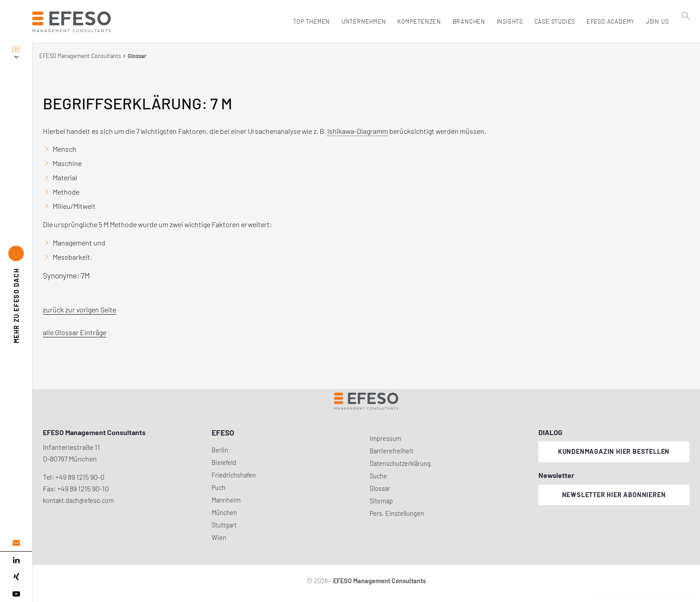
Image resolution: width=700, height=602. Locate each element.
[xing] (16, 577)
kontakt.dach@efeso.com (78, 500)
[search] (686, 41)
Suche (378, 476)
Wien (219, 538)
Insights (508, 21)
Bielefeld (224, 463)
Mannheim (226, 500)
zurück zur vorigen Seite (79, 309)
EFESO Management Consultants (80, 56)
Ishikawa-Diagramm (358, 131)
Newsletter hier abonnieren (614, 495)
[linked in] (16, 560)
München (224, 513)
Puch (219, 488)
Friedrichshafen (234, 475)
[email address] (16, 543)
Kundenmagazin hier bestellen (614, 451)
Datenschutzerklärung (400, 463)
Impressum (385, 438)
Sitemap (381, 501)
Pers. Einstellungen (397, 513)
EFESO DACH (16, 305)
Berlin (220, 450)
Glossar (380, 488)
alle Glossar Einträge (75, 332)
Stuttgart (224, 525)
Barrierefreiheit (392, 451)
